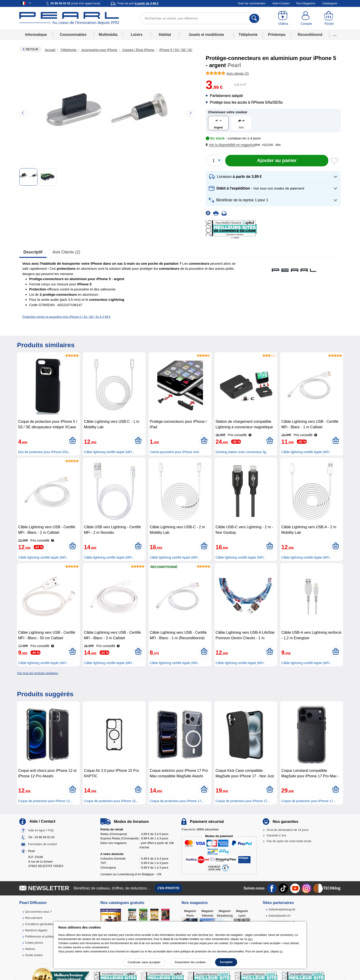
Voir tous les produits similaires (37, 673)
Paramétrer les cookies (190, 962)
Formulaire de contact (42, 844)
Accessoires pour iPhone (99, 50)
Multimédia (108, 35)
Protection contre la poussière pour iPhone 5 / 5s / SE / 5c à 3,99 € (66, 317)
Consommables (73, 35)
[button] (231, 145)
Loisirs (137, 35)
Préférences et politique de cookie (48, 936)
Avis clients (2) (66, 252)
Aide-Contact (281, 3)
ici (281, 952)
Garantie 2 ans (277, 835)
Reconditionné (310, 35)
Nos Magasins (306, 3)
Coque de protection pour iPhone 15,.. (111, 801)
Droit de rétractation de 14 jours (288, 830)
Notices (30, 949)
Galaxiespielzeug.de (282, 909)
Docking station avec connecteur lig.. (242, 452)
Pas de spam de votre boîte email (289, 841)
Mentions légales (36, 930)
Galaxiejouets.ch (279, 916)
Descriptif (33, 252)
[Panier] (329, 18)
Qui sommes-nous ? (38, 912)
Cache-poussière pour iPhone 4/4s (174, 452)
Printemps (277, 35)
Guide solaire (34, 955)
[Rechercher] (254, 18)
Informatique (36, 35)
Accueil (50, 50)
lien (250, 939)
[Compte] (306, 18)
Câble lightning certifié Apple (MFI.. (109, 452)
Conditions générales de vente (45, 924)
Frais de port (138, 3)
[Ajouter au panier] (277, 161)
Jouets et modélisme (206, 35)
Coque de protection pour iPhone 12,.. (45, 801)
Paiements (200, 829)
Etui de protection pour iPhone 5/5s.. (44, 452)
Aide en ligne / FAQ (41, 830)
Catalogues (330, 3)
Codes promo (34, 943)
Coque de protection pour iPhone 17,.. (177, 801)
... (335, 35)
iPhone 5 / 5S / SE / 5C (175, 50)
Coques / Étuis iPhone (138, 50)
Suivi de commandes (252, 3)
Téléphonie (248, 35)
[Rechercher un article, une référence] (200, 18)
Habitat (165, 35)
